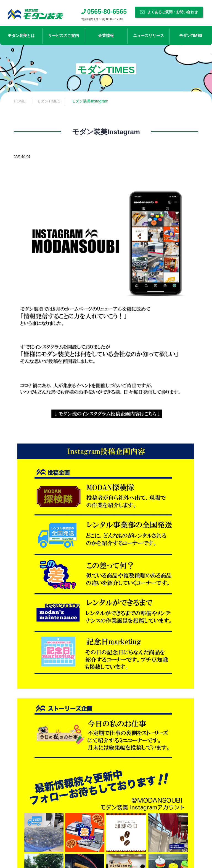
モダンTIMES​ (191, 36)
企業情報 (106, 36)
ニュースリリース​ (149, 36)
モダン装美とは (21, 36)
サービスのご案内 (63, 36)
